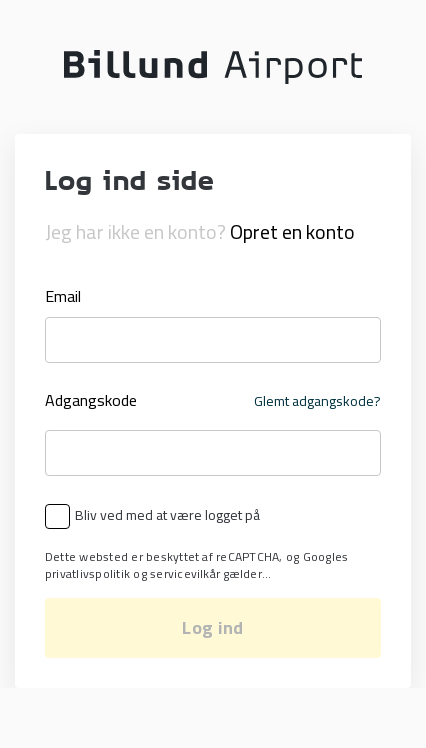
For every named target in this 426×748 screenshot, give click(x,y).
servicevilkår (185, 573)
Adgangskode (91, 401)
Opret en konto (292, 231)
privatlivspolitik (87, 573)
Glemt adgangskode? (317, 401)
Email (63, 296)
